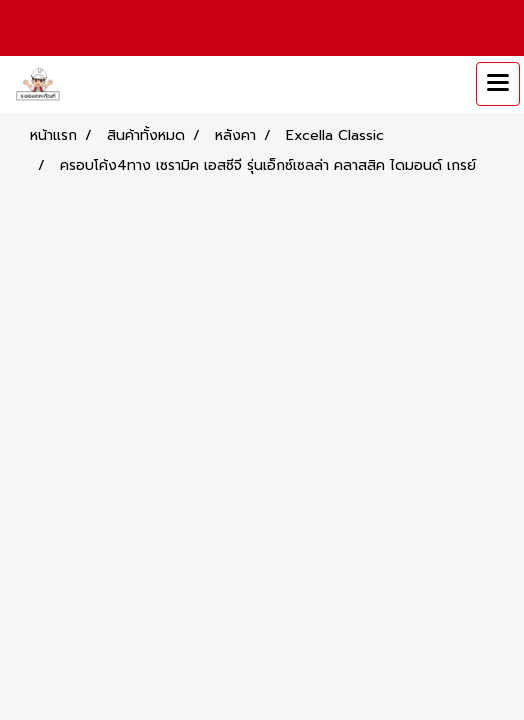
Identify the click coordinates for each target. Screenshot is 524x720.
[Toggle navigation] (498, 84)
